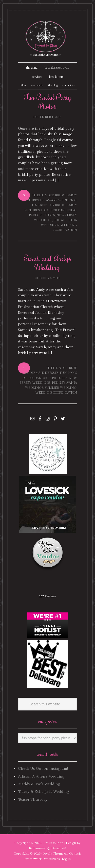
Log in (66, 859)
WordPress (52, 859)
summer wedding (61, 388)
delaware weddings (58, 200)
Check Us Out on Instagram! (43, 769)
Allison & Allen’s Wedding (41, 776)
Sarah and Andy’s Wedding (48, 263)
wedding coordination (56, 393)
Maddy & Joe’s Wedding (39, 784)
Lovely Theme (53, 854)
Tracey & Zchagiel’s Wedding (43, 792)
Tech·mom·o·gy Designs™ (48, 848)
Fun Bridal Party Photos (48, 101)
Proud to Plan (53, 843)
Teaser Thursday (33, 799)
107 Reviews (48, 596)
